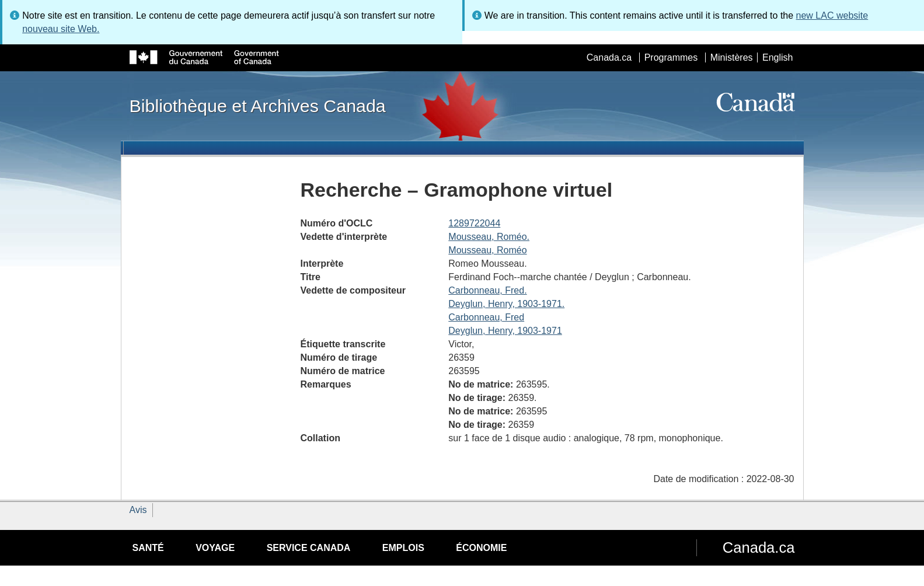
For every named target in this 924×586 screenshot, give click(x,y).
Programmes (671, 57)
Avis (138, 510)
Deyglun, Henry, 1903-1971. (506, 304)
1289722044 (474, 223)
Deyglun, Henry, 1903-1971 (505, 331)
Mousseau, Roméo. (489, 237)
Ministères (732, 57)
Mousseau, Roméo (487, 250)
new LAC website (832, 15)
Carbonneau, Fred (486, 317)
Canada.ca (609, 57)
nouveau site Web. (61, 29)
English (777, 57)
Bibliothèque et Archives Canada (258, 106)
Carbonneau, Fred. (487, 290)
